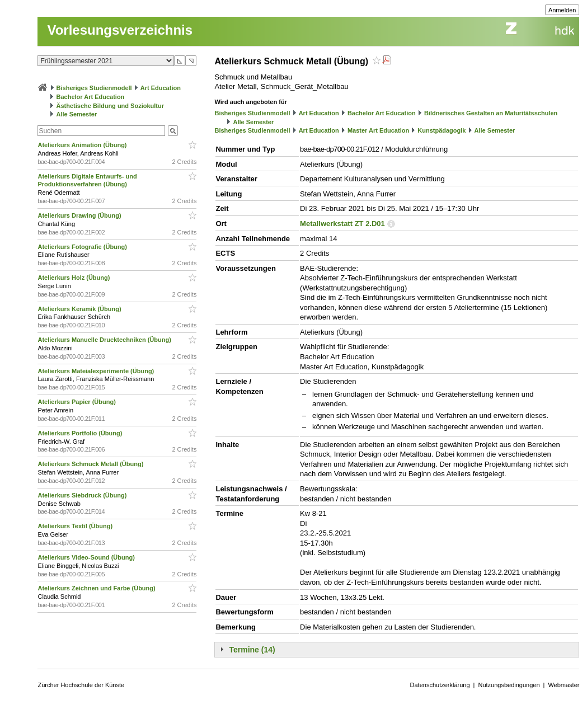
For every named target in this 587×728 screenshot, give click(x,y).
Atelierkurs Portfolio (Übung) (81, 433)
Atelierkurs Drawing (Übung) (80, 215)
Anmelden (562, 10)
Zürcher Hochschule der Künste (81, 685)
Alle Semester (77, 114)
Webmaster (563, 685)
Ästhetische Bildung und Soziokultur (111, 106)
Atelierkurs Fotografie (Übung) (83, 247)
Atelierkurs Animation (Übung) (83, 145)
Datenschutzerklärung (440, 685)
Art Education (161, 88)
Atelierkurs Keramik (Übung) (80, 309)
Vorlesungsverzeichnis (120, 30)
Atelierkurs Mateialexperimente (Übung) (97, 371)
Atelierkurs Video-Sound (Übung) (87, 557)
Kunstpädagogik (442, 130)
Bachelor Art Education (91, 97)
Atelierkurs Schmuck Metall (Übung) (91, 464)
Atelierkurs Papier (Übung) (77, 402)
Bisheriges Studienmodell (94, 88)
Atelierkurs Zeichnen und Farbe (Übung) (97, 588)
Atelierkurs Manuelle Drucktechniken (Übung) (105, 340)
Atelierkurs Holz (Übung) (74, 278)
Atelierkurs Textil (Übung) (76, 526)
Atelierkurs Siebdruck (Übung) (83, 495)
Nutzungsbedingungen (509, 685)
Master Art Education (378, 130)
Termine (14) (252, 650)
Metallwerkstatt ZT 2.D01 (342, 224)
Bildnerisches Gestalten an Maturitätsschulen (491, 113)
